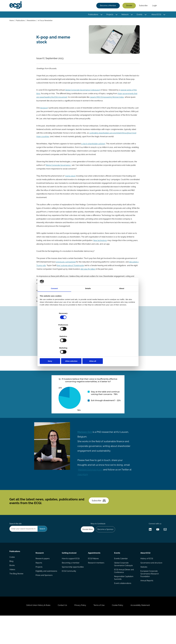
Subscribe (143, 6)
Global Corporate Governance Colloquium (83, 93)
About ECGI (156, 15)
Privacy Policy (79, 632)
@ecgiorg (87, 487)
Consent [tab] (54, 306)
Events (139, 15)
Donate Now (86, 549)
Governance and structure (151, 584)
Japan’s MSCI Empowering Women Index (107, 100)
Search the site (16, 543)
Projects (109, 15)
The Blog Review (17, 598)
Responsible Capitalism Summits (124, 600)
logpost (45, 111)
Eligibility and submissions (47, 593)
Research (40, 574)
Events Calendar (121, 580)
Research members (96, 584)
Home (12, 21)
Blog (12, 584)
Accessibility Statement (144, 632)
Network (125, 15)
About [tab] (122, 306)
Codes (13, 580)
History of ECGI (146, 580)
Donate (129, 6)
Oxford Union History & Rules (34, 632)
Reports (39, 584)
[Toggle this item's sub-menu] (101, 15)
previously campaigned (66, 265)
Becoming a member (71, 584)
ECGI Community (69, 593)
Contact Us (60, 632)
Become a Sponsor (104, 549)
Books (13, 589)
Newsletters (32, 21)
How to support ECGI (71, 580)
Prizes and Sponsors (44, 598)
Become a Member (108, 6)
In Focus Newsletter (46, 21)
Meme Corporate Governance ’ (59, 168)
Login (154, 6)
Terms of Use (100, 632)
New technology (101, 243)
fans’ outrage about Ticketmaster (71, 268)
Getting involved (69, 574)
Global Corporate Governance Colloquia (123, 586)
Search (162, 6)
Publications (93, 15)
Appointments (94, 574)
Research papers (43, 580)
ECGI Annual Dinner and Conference (124, 593)
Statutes (144, 589)
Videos (13, 593)
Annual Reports (146, 603)
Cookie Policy (120, 632)
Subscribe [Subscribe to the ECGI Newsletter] (100, 518)
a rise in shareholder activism (94, 146)
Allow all (120, 344)
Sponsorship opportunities (73, 589)
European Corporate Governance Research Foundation (149, 596)
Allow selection (88, 344)
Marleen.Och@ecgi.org (92, 482)
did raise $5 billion (88, 272)
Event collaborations (123, 606)
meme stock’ (71, 179)
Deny (56, 344)
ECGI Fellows (93, 580)
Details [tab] (88, 306)
